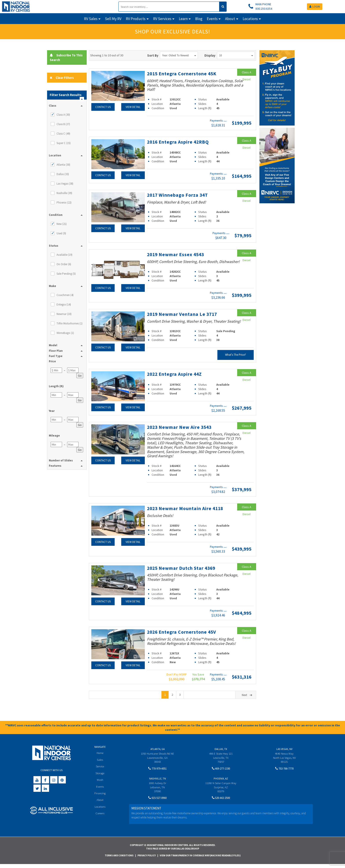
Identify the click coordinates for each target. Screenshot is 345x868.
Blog (199, 19)
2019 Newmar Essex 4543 (176, 254)
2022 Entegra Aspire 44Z (175, 373)
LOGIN (315, 6)
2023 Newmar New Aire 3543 (180, 426)
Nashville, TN (158, 782)
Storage (100, 777)
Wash (100, 784)
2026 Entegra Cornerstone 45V (182, 636)
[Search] (169, 7)
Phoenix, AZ (221, 782)
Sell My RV (113, 19)
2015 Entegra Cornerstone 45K (183, 74)
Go (80, 376)
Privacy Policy (147, 859)
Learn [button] (183, 19)
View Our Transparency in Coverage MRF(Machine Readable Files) (200, 859)
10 (236, 55)
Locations (100, 811)
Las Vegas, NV (284, 753)
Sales (100, 763)
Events (100, 791)
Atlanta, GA (158, 753)
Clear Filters (62, 78)
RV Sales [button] (91, 19)
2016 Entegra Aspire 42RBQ (179, 142)
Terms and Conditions (119, 859)
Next (247, 699)
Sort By (153, 55)
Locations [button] (250, 19)
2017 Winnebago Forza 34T (178, 194)
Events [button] (212, 19)
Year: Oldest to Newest (179, 55)
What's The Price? (236, 354)
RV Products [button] (136, 19)
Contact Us (103, 107)
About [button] (230, 19)
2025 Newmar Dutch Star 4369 (182, 572)
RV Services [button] (162, 19)
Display (210, 55)
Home (100, 757)
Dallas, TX (221, 753)
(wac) (225, 121)
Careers (100, 818)
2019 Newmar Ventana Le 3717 (183, 313)
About (100, 804)
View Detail (133, 107)
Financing (100, 797)
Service (100, 770)
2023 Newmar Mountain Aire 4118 (180, 510)
